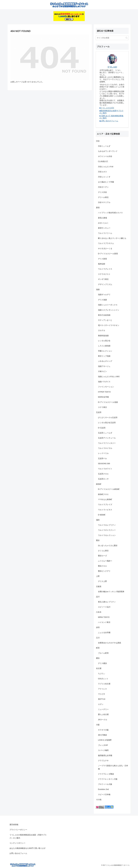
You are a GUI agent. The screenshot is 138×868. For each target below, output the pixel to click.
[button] (127, 38)
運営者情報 (14, 825)
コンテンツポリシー (17, 843)
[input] (112, 38)
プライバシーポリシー (18, 830)
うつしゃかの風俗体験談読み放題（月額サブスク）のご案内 (28, 836)
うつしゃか (112, 67)
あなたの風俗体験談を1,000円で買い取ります (28, 848)
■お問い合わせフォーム (109, 121)
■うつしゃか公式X (107, 108)
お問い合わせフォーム (18, 853)
